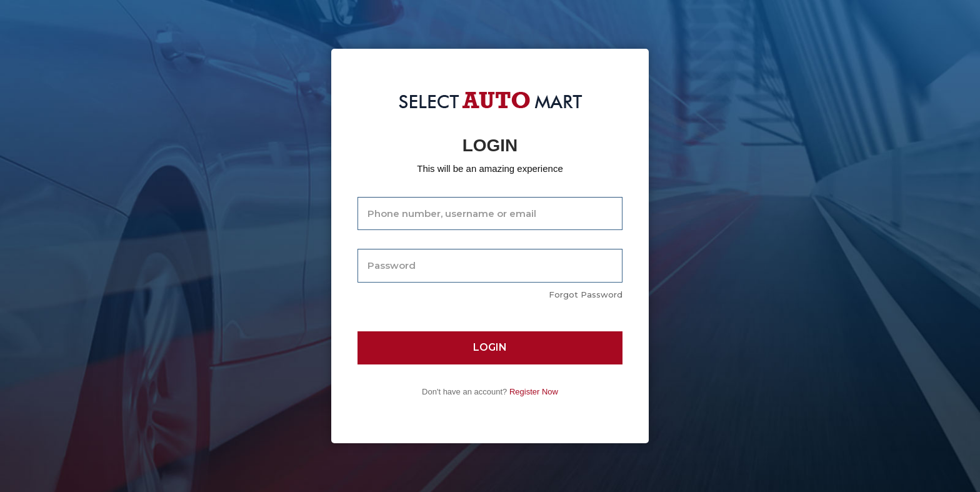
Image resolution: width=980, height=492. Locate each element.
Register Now (534, 392)
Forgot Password (586, 294)
